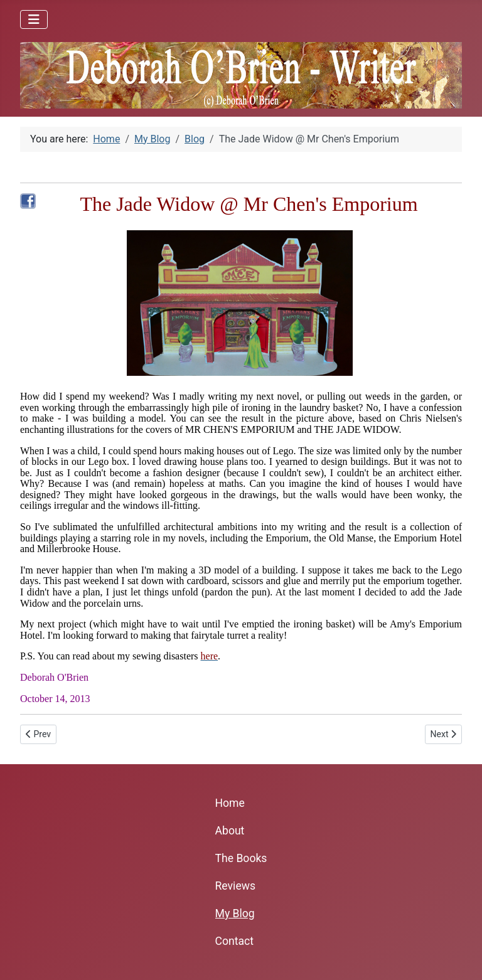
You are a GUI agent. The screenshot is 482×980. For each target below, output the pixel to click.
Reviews (236, 886)
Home (230, 803)
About (230, 831)
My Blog (235, 913)
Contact (235, 941)
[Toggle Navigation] (34, 19)
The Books (241, 858)
